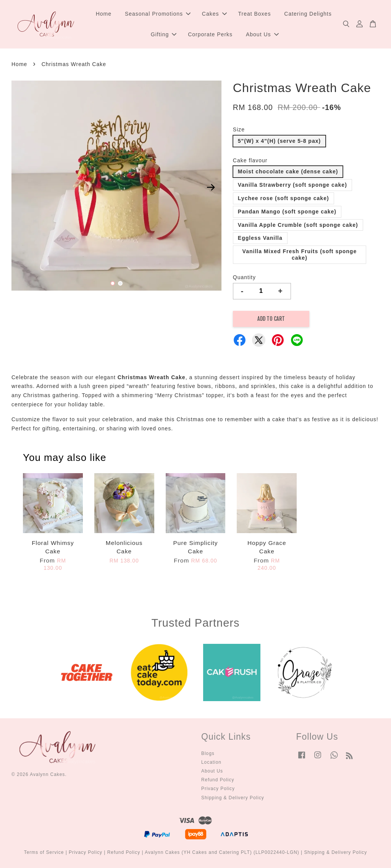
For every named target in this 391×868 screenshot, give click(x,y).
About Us (262, 34)
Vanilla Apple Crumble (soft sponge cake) (298, 225)
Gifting (164, 34)
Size (239, 129)
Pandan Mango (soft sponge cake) (287, 212)
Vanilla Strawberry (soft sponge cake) (292, 185)
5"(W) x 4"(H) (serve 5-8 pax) (279, 141)
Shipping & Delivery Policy (233, 798)
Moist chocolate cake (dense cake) (288, 172)
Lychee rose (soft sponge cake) (284, 198)
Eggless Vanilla (260, 238)
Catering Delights (308, 14)
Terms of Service (44, 853)
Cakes (214, 14)
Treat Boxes (254, 14)
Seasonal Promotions (158, 14)
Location (211, 762)
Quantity (244, 277)
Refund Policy (218, 780)
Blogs (208, 753)
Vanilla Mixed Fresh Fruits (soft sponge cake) (300, 255)
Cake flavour (250, 160)
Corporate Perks (210, 34)
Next (211, 187)
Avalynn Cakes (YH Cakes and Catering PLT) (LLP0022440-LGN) (222, 853)
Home (104, 14)
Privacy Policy (218, 789)
